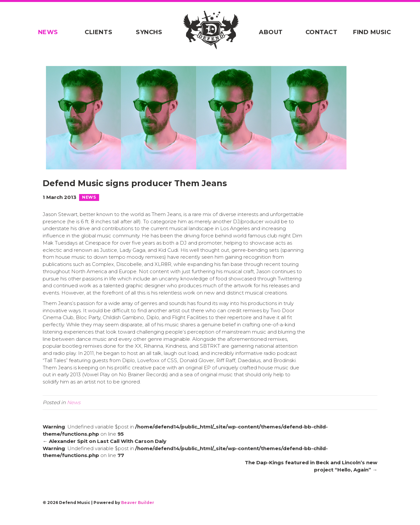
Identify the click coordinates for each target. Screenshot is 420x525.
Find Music (378, 32)
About (273, 32)
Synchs (147, 32)
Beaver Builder (138, 512)
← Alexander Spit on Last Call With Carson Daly (105, 451)
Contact (325, 32)
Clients (94, 32)
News (42, 32)
